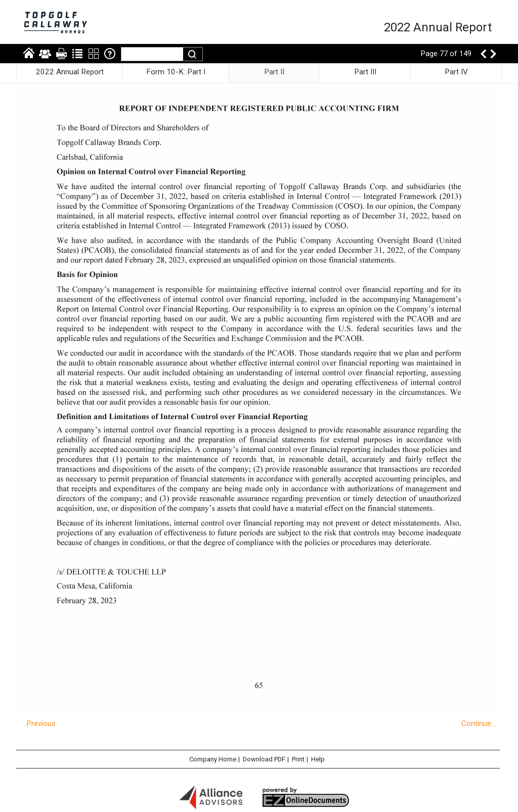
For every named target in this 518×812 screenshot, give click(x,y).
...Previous (39, 724)
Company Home (213, 759)
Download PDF (264, 759)
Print (298, 759)
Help (318, 759)
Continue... (479, 724)
